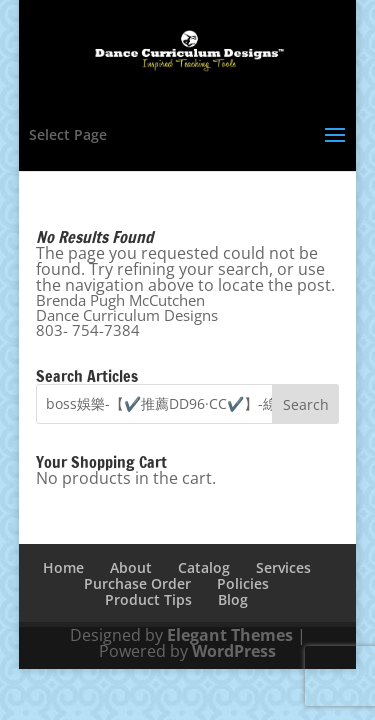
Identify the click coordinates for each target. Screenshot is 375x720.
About (131, 567)
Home (63, 567)
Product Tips (148, 599)
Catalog (204, 567)
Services (283, 567)
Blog (233, 599)
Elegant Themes (230, 635)
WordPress (234, 651)
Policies (243, 583)
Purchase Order (137, 583)
